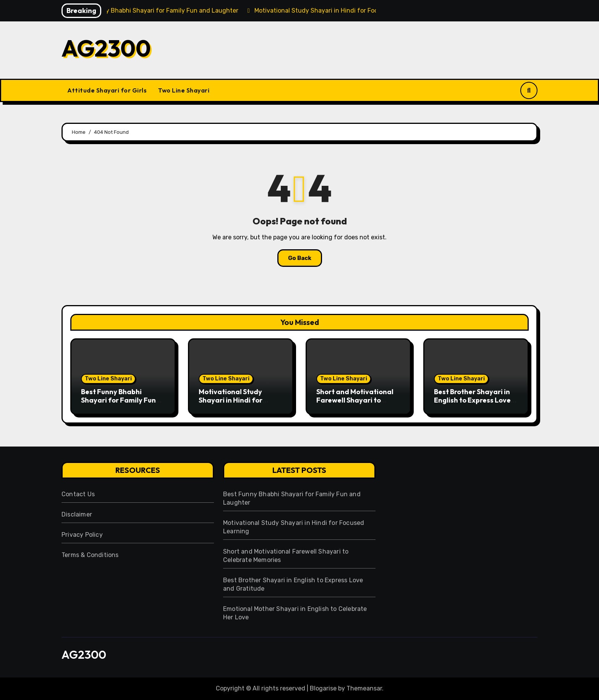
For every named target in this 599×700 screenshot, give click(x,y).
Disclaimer (77, 514)
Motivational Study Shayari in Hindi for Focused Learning (231, 400)
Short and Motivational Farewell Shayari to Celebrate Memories (355, 400)
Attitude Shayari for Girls (107, 90)
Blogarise (323, 688)
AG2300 (106, 48)
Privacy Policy (82, 535)
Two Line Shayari (184, 90)
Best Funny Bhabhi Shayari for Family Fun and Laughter (118, 400)
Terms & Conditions (90, 555)
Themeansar (364, 688)
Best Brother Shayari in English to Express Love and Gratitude (472, 400)
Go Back (300, 258)
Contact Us (78, 494)
